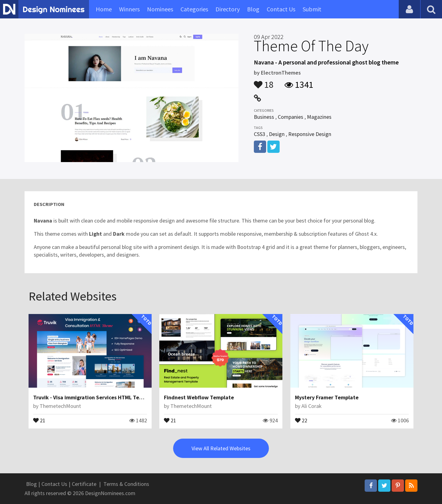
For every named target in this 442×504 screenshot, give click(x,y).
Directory (228, 9)
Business (264, 117)
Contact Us (281, 9)
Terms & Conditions (126, 484)
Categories (194, 9)
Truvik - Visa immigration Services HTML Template (95, 397)
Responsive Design (310, 134)
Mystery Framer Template (327, 397)
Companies (291, 117)
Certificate (84, 484)
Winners (129, 9)
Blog (253, 9)
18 (264, 82)
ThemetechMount (60, 406)
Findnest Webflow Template (199, 397)
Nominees (160, 9)
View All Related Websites (221, 448)
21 (39, 420)
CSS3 (260, 134)
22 (301, 420)
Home (104, 9)
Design (277, 134)
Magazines (319, 117)
